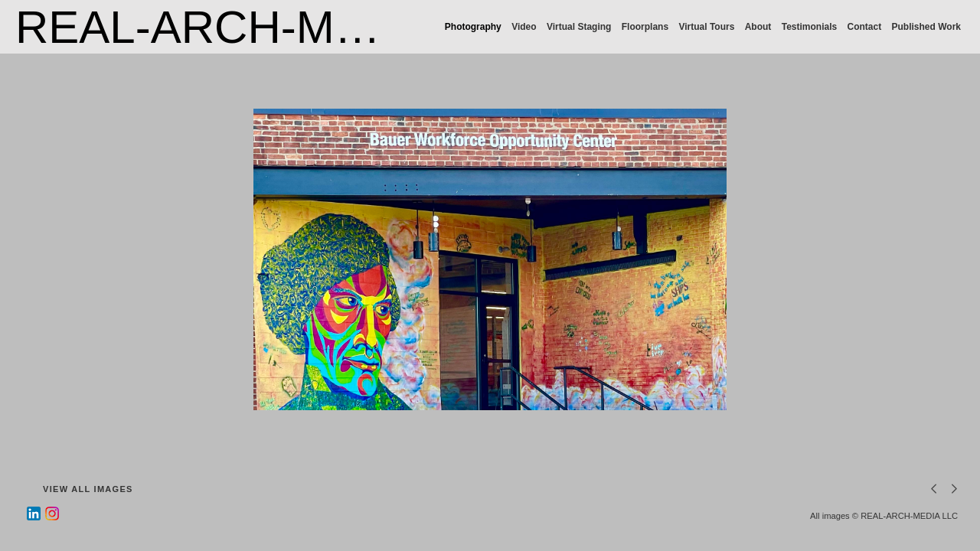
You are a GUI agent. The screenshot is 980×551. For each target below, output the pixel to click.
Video (524, 27)
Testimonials (809, 27)
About (758, 27)
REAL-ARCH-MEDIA (229, 27)
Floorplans (645, 27)
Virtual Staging (579, 27)
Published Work (926, 27)
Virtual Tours (706, 27)
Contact (865, 27)
